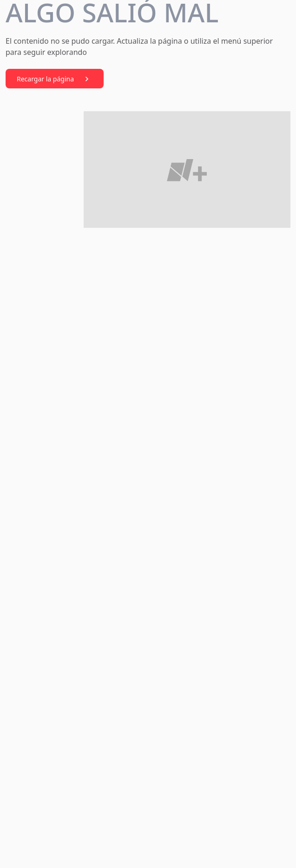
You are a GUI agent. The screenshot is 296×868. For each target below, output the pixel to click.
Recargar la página (55, 79)
